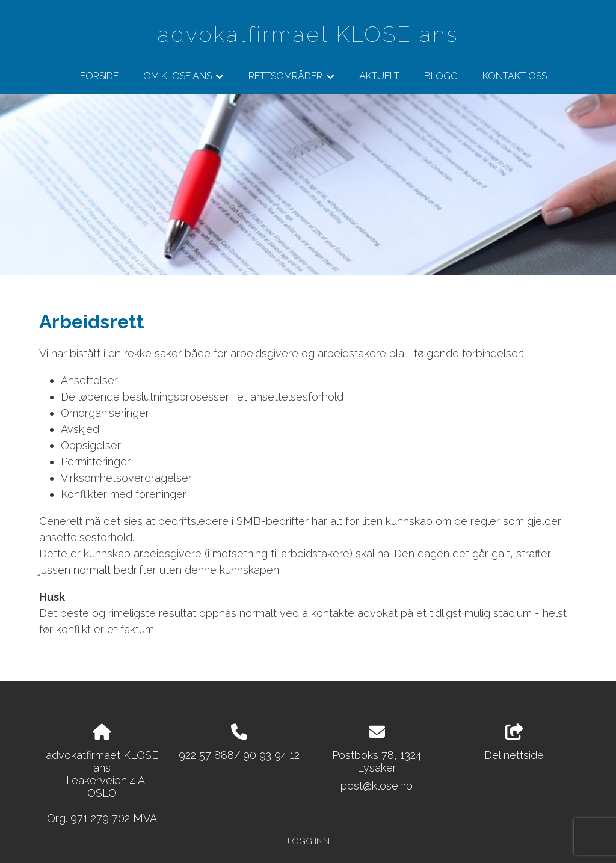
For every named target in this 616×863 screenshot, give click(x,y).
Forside (99, 76)
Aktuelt (379, 76)
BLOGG (441, 76)
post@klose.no (377, 786)
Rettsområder (291, 78)
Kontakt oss (515, 76)
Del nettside (514, 743)
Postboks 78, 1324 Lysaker (377, 761)
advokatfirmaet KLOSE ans (308, 34)
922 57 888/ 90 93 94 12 (239, 755)
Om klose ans (183, 78)
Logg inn (308, 840)
